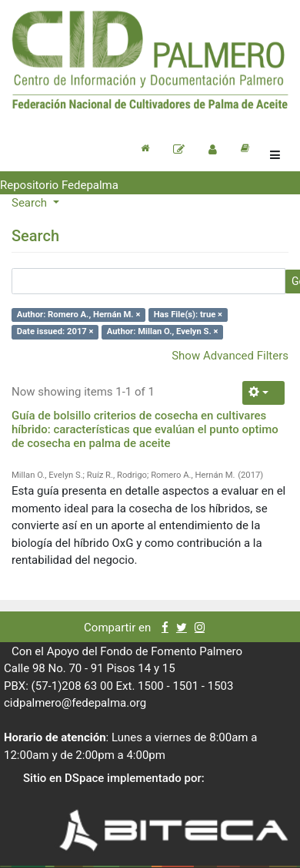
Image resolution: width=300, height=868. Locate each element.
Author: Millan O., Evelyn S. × (163, 331)
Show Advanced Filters (230, 356)
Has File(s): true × (188, 315)
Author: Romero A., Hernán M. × (79, 315)
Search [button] (31, 203)
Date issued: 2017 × (55, 331)
